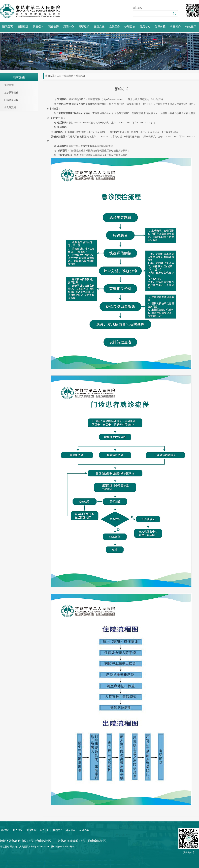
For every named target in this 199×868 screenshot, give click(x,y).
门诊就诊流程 (11, 100)
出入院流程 (10, 107)
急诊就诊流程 (11, 92)
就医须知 (81, 76)
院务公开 (53, 27)
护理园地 (130, 27)
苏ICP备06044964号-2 (63, 847)
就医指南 (38, 27)
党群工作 (114, 27)
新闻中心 (69, 27)
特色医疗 (191, 27)
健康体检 (160, 27)
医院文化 (99, 27)
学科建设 (71, 830)
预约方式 (9, 85)
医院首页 (8, 27)
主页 (59, 76)
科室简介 (175, 27)
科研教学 (84, 27)
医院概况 (23, 27)
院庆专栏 (145, 27)
